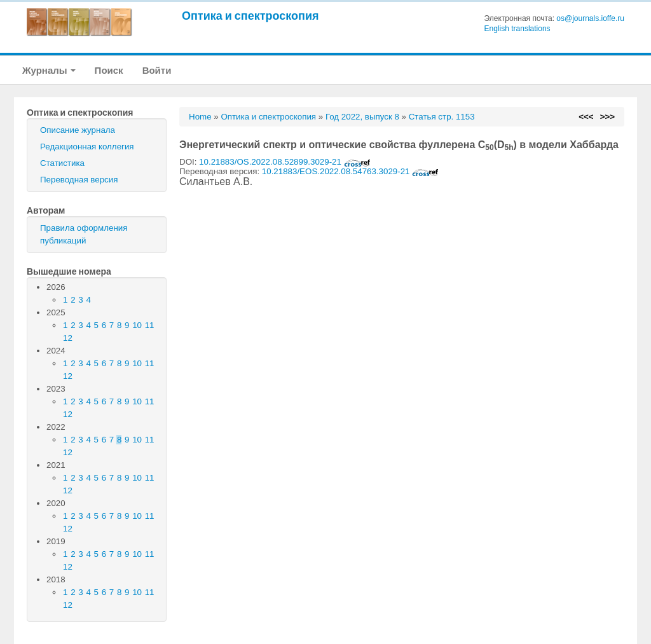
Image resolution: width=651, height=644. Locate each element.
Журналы (49, 70)
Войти (157, 70)
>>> (607, 117)
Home (200, 117)
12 (68, 338)
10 (137, 325)
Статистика (62, 163)
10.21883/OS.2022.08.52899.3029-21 (285, 162)
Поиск (109, 70)
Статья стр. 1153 (442, 117)
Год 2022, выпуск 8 (362, 117)
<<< (586, 117)
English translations (517, 29)
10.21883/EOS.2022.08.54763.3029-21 (350, 171)
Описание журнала (78, 130)
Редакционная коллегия (87, 147)
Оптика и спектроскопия (250, 16)
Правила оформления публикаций (84, 234)
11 (150, 325)
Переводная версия (79, 180)
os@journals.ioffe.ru (590, 18)
